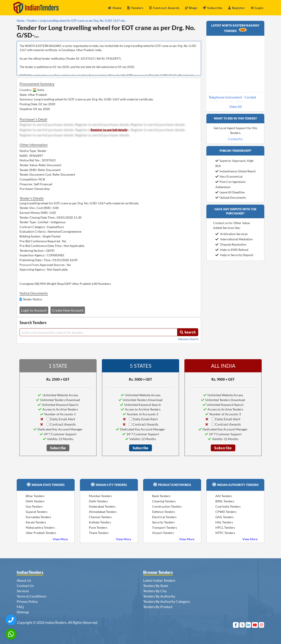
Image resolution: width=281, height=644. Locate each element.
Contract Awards (164, 8)
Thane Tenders (99, 533)
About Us (24, 580)
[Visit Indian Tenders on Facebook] (236, 625)
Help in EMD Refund (232, 250)
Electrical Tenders (164, 517)
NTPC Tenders (225, 533)
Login (257, 8)
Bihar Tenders (35, 496)
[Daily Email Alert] (48, 419)
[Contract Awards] (48, 424)
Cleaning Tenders (164, 501)
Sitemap (23, 612)
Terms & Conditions (32, 596)
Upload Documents (231, 197)
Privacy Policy (27, 601)
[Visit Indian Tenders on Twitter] (242, 625)
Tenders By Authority (159, 596)
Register (237, 8)
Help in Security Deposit (234, 255)
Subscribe (213, 8)
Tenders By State (156, 586)
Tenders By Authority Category (167, 601)
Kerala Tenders (36, 522)
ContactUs (235, 139)
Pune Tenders (98, 527)
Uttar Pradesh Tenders (41, 533)
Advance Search (188, 339)
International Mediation (234, 239)
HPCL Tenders (225, 527)
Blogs (191, 8)
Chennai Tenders (100, 517)
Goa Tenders (34, 506)
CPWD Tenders (226, 512)
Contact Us (25, 586)
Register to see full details (109, 130)
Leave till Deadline (230, 192)
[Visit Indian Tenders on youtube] (255, 625)
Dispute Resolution (231, 244)
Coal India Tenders (228, 506)
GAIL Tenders (224, 517)
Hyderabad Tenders (102, 506)
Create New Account (68, 310)
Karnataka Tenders (38, 517)
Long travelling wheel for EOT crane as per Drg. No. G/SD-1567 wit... (83, 21)
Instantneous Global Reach (236, 171)
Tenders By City (155, 591)
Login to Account (34, 310)
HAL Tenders (224, 522)
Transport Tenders (165, 527)
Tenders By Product (158, 607)
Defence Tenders (164, 512)
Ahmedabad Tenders (103, 512)
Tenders (135, 8)
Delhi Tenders (35, 501)
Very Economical (229, 176)
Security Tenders (163, 522)
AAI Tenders (224, 496)
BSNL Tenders (225, 501)
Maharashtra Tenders (40, 527)
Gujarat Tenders (37, 512)
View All (235, 106)
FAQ (20, 607)
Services (23, 591)
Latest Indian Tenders (159, 580)
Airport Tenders (163, 533)
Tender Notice (32, 299)
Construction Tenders (167, 506)
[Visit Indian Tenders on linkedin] (248, 625)
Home (115, 8)
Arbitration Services (231, 234)
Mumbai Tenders (100, 496)
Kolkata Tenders (100, 522)
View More (60, 539)
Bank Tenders (161, 496)
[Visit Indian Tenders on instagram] (262, 625)
